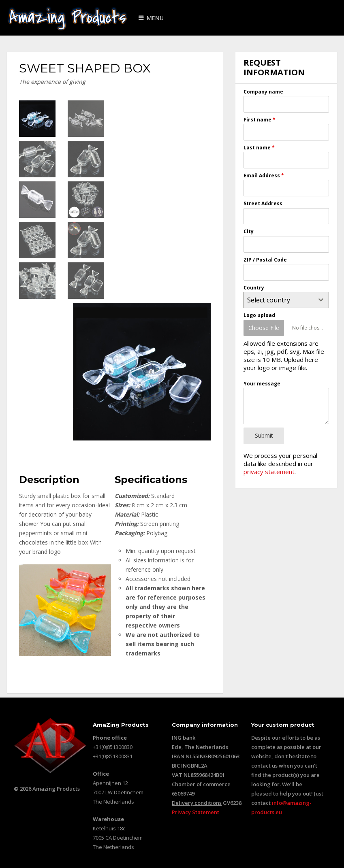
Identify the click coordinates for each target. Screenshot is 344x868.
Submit (264, 435)
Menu (155, 18)
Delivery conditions (197, 803)
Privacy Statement (196, 812)
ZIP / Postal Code (265, 260)
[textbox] (279, 300)
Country (254, 288)
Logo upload (259, 315)
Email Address (264, 176)
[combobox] (286, 300)
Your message (262, 384)
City (249, 231)
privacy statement (269, 472)
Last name (259, 148)
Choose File (264, 328)
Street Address (263, 203)
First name (260, 120)
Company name (263, 92)
